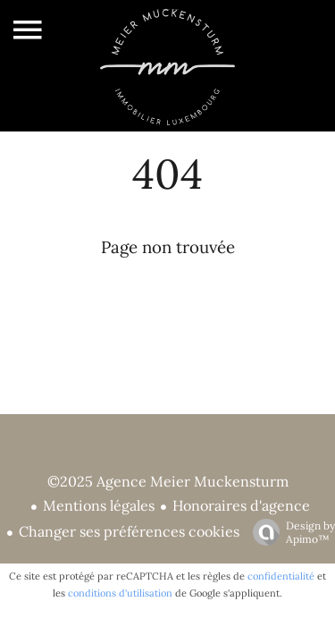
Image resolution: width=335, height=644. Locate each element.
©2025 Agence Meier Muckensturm (168, 481)
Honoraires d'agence (241, 505)
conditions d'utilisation (120, 593)
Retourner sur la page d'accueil (168, 291)
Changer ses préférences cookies (129, 531)
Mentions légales (99, 505)
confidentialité (281, 576)
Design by (289, 532)
